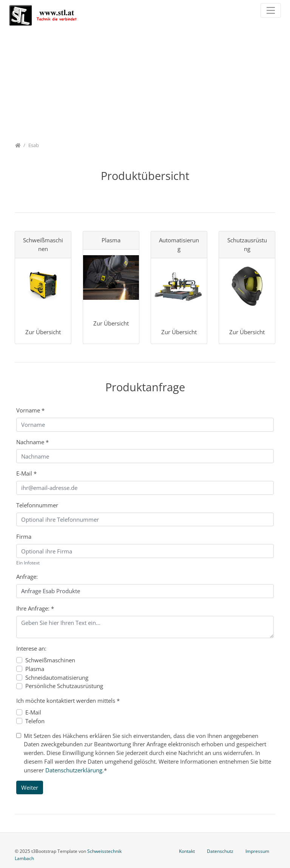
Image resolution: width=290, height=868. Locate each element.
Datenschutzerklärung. (75, 770)
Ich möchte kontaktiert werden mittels (68, 701)
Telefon (35, 721)
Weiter (30, 787)
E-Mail (26, 473)
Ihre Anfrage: (35, 608)
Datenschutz (220, 851)
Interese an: (31, 648)
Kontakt (187, 851)
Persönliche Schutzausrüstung (64, 686)
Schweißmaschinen (50, 660)
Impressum (257, 851)
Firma (24, 536)
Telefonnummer (37, 505)
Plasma (35, 669)
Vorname (30, 410)
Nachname (32, 442)
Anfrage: (27, 577)
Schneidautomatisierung (57, 677)
